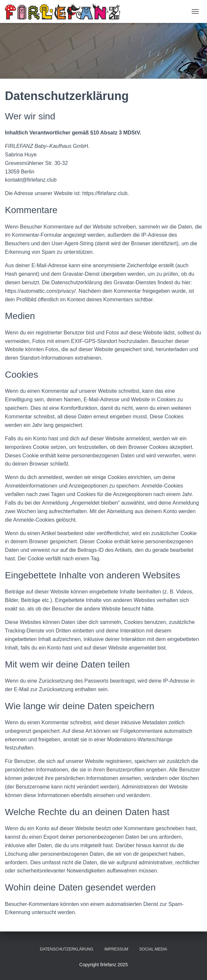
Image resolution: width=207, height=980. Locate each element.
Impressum (116, 949)
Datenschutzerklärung (67, 949)
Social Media (153, 949)
